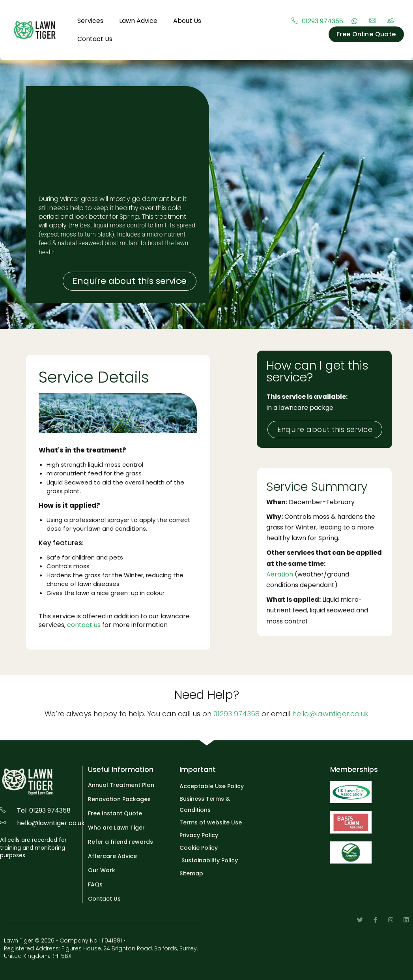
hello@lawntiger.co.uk (330, 714)
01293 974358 (236, 714)
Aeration (280, 574)
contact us (84, 625)
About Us (187, 21)
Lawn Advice (138, 21)
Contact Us (95, 39)
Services (90, 21)
